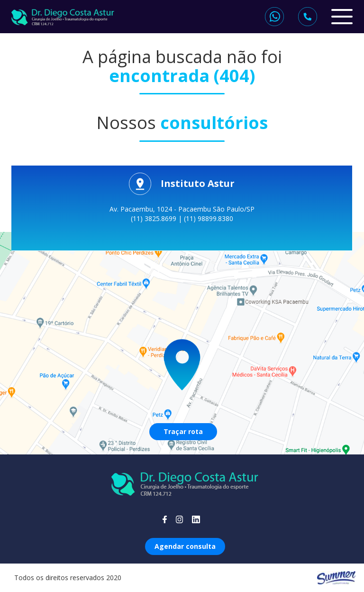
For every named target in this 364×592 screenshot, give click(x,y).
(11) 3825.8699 (155, 218)
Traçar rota (183, 431)
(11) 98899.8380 (209, 218)
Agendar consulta (185, 546)
